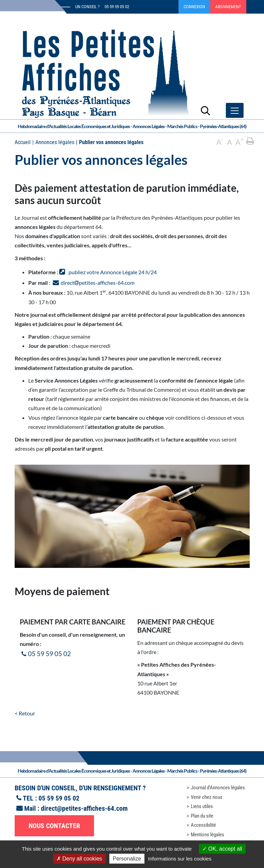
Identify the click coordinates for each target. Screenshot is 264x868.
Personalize (127, 859)
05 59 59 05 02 (49, 654)
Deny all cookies (79, 859)
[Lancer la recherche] (205, 110)
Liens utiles (202, 806)
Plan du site (202, 816)
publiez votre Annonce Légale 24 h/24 (113, 272)
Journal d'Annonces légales (218, 788)
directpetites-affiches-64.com (98, 283)
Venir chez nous (207, 797)
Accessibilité (203, 825)
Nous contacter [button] (54, 826)
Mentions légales (207, 835)
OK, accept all (222, 849)
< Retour (25, 713)
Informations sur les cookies (180, 859)
